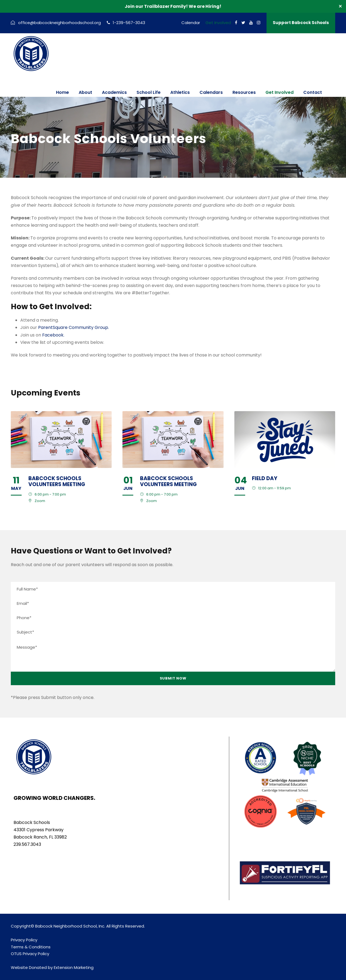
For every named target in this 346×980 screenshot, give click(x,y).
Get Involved (218, 23)
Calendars (211, 92)
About (85, 92)
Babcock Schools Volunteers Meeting (57, 481)
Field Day (265, 478)
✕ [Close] (340, 6)
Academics (114, 92)
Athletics (180, 92)
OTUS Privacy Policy (30, 954)
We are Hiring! (205, 6)
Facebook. (53, 335)
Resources (244, 92)
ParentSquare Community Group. (74, 327)
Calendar (191, 23)
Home (62, 92)
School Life (149, 92)
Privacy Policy (24, 940)
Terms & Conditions (31, 947)
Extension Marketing (74, 967)
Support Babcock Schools (301, 23)
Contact (313, 92)
